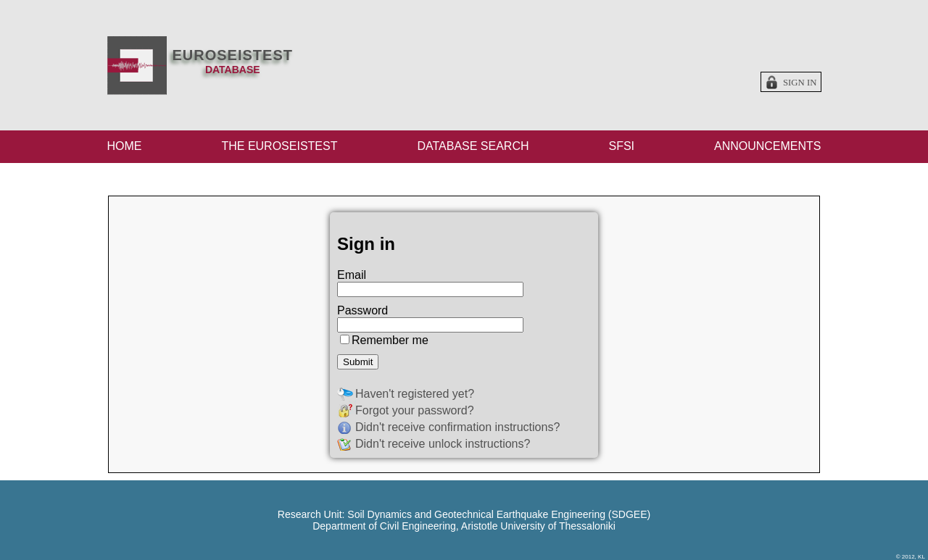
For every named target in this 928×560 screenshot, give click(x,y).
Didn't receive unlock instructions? (443, 444)
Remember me (390, 340)
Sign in (800, 83)
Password (362, 310)
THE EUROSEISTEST (279, 146)
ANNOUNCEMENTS (768, 146)
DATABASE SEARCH (473, 146)
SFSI (621, 146)
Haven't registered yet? (415, 394)
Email (352, 275)
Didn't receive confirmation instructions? (457, 427)
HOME (125, 146)
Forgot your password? (415, 410)
